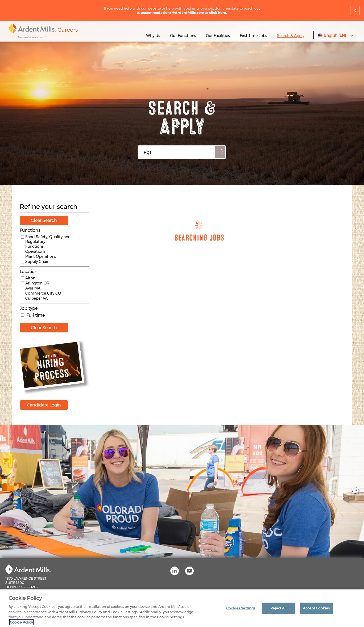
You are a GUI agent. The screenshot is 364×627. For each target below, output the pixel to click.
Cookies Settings (241, 609)
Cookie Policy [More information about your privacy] (21, 624)
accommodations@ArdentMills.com (173, 13)
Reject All (278, 609)
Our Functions (183, 36)
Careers (68, 30)
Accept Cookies (316, 609)
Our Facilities (218, 36)
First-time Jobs (254, 36)
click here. (218, 13)
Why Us (153, 36)
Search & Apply (291, 36)
